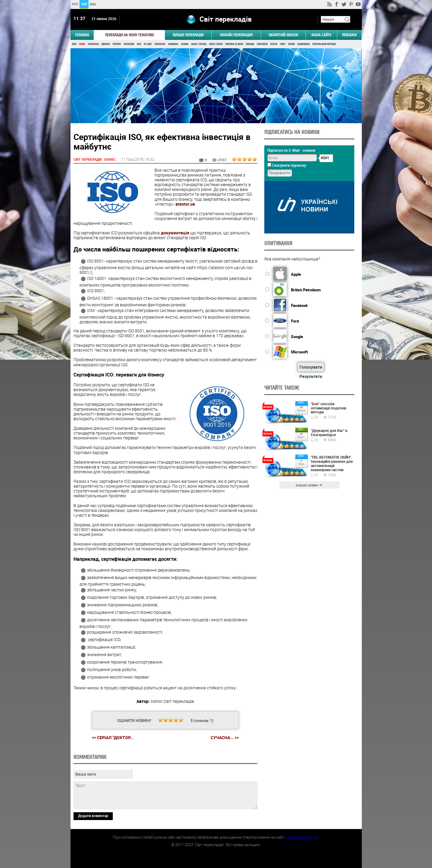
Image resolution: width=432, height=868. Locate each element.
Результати (311, 376)
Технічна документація (324, 44)
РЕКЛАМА (349, 35)
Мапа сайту (321, 35)
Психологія (262, 44)
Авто (74, 44)
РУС (75, 4)
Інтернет (117, 44)
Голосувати (311, 367)
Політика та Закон (234, 44)
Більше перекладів (188, 35)
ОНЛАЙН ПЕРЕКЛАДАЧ (236, 35)
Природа (250, 44)
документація (175, 233)
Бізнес (82, 44)
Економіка (93, 44)
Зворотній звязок (283, 35)
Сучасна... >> (225, 738)
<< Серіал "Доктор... (113, 737)
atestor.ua (185, 204)
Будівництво (303, 44)
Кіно (139, 44)
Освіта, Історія (216, 44)
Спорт (283, 44)
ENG (93, 4)
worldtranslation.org (301, 837)
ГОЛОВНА (82, 35)
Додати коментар (93, 816)
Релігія (274, 44)
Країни (291, 44)
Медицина (173, 44)
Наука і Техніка (199, 44)
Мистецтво (129, 44)
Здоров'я (106, 44)
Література (160, 44)
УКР (84, 4)
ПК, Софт (148, 44)
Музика (185, 44)
